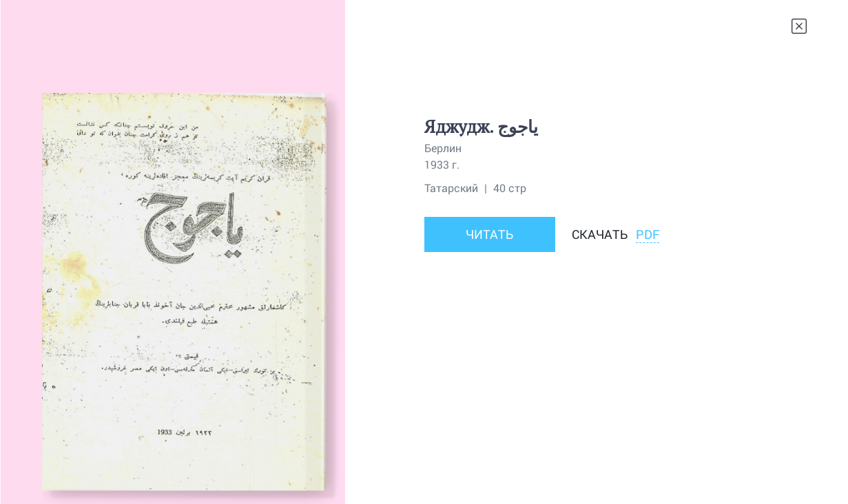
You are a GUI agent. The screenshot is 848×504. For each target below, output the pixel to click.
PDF (648, 234)
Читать (489, 234)
